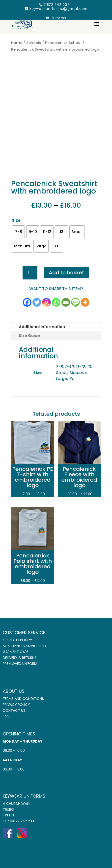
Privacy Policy (16, 705)
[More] (85, 302)
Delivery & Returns (20, 658)
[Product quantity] (30, 273)
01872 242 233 (22, 821)
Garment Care (16, 652)
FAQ (6, 716)
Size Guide (29, 336)
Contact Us (14, 710)
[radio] (18, 232)
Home (17, 43)
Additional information (42, 327)
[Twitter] (37, 302)
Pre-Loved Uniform (20, 664)
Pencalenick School (63, 43)
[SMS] (75, 302)
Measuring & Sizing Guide (25, 646)
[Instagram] (46, 302)
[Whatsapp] (56, 302)
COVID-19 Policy (17, 640)
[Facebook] (27, 302)
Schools (34, 43)
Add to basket (66, 273)
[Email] (66, 302)
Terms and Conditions (23, 699)
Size (16, 220)
